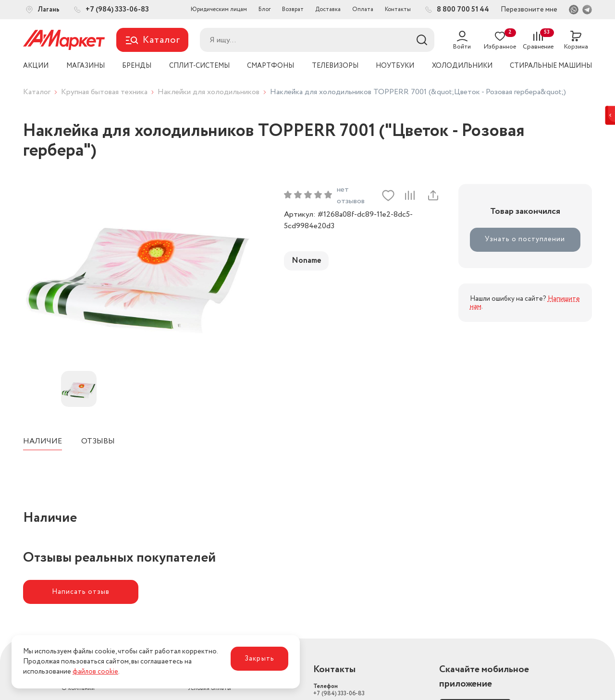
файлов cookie (95, 672)
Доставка (328, 9)
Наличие (43, 441)
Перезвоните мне (529, 10)
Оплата (363, 9)
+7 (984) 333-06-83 (339, 690)
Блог (264, 9)
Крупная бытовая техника (104, 92)
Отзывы (98, 441)
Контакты (398, 9)
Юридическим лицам (219, 9)
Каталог (37, 92)
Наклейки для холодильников (209, 92)
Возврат (293, 9)
